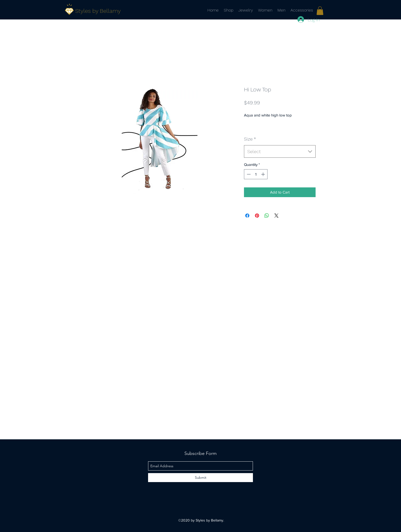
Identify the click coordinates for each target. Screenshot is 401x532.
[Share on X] (276, 216)
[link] (320, 11)
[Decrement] (248, 174)
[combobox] (280, 152)
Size (250, 139)
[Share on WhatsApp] (267, 216)
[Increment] (264, 174)
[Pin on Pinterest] (257, 216)
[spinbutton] (256, 174)
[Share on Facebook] (247, 216)
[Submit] (201, 478)
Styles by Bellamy (98, 11)
